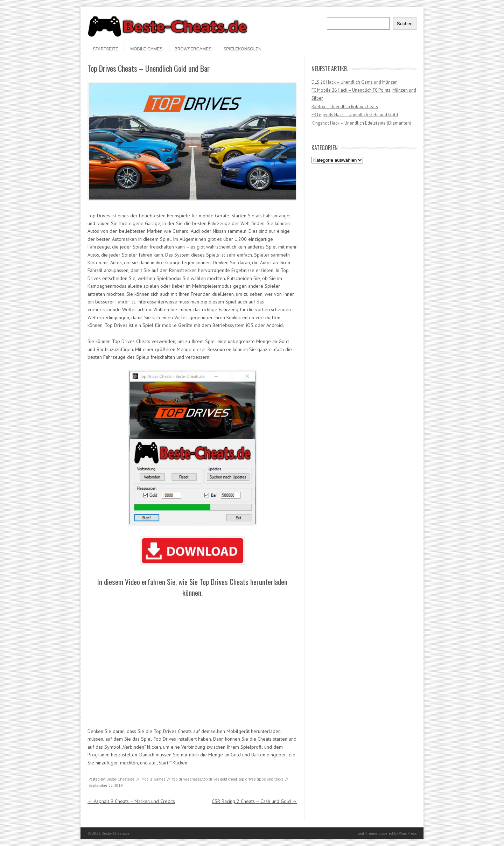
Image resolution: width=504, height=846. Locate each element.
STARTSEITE (106, 49)
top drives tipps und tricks (261, 779)
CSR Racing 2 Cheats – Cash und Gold (254, 801)
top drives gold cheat (220, 779)
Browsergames (193, 49)
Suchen (405, 24)
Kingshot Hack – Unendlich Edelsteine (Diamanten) (361, 123)
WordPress (408, 833)
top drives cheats (187, 779)
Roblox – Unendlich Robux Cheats (345, 107)
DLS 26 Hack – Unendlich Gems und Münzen (355, 82)
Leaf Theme (367, 833)
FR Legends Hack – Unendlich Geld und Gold (355, 115)
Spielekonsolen (242, 49)
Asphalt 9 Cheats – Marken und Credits (131, 801)
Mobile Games (146, 49)
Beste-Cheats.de (120, 779)
